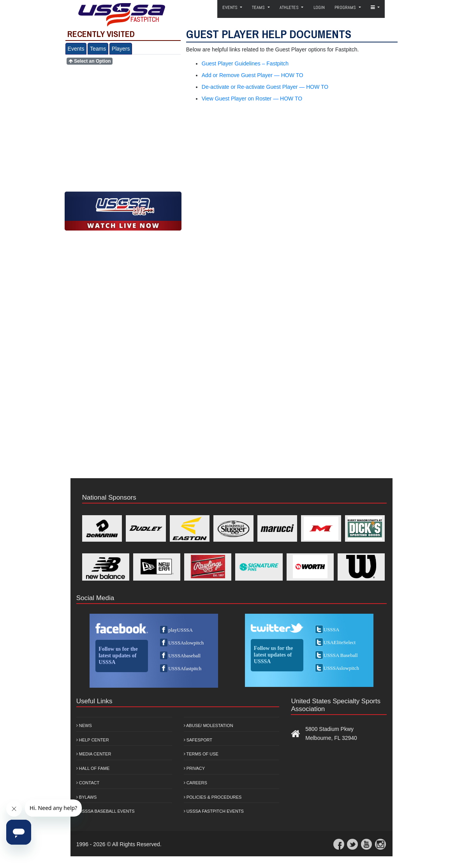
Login (319, 7)
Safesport (198, 740)
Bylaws (87, 797)
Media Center (94, 754)
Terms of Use (201, 754)
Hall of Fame (93, 768)
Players (121, 49)
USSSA (331, 629)
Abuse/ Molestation (209, 725)
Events (76, 49)
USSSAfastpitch (185, 668)
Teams (98, 49)
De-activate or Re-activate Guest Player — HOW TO (265, 87)
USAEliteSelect (340, 642)
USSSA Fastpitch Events (214, 811)
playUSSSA (180, 630)
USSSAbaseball (184, 656)
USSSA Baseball (341, 655)
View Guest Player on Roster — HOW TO (252, 99)
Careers (195, 783)
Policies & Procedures (213, 797)
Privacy (195, 768)
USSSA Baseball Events (106, 811)
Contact (88, 783)
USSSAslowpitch (186, 643)
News (84, 725)
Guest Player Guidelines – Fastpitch (245, 63)
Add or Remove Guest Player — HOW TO (253, 75)
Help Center (93, 740)
